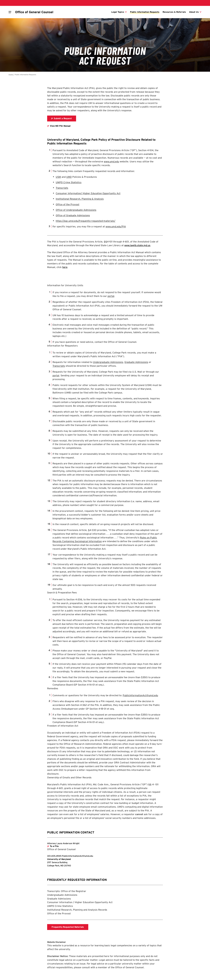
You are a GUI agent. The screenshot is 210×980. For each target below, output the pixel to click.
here (65, 267)
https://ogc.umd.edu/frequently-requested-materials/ (86, 221)
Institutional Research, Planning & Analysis (80, 199)
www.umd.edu (111, 161)
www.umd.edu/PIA (116, 226)
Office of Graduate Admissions (73, 215)
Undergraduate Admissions (108, 362)
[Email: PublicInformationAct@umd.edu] (78, 856)
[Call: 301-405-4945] (55, 856)
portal (111, 296)
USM (58, 177)
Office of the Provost (67, 204)
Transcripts (62, 188)
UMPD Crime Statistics (69, 182)
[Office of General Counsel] (34, 12)
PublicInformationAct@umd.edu (140, 695)
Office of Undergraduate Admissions (76, 210)
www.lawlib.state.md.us (137, 245)
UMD (69, 177)
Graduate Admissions (136, 362)
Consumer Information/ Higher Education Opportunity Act (88, 193)
